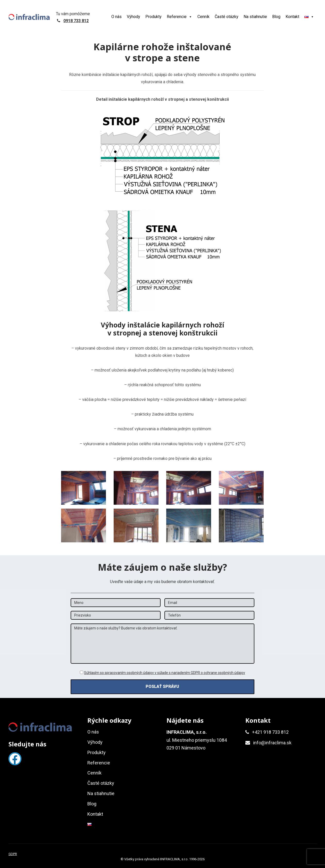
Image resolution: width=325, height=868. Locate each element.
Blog (276, 17)
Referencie (180, 17)
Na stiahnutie (255, 17)
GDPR (13, 854)
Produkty (153, 17)
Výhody (134, 17)
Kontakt (292, 17)
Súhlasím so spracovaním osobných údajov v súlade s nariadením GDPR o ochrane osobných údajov (165, 673)
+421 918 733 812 (270, 732)
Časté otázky (227, 17)
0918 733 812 (76, 21)
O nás (116, 17)
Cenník (203, 17)
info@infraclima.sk (272, 743)
